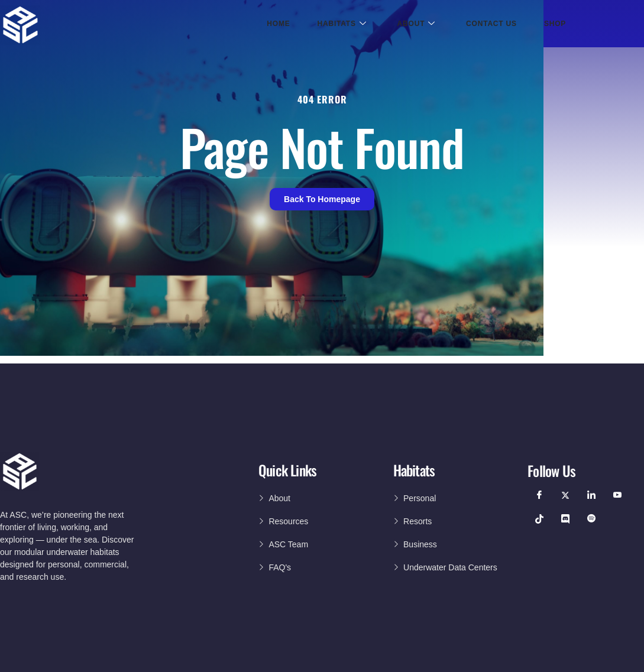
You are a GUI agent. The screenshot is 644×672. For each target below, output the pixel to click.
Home (278, 24)
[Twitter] (565, 495)
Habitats (342, 24)
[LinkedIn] (591, 495)
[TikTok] (539, 519)
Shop (555, 24)
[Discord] (565, 519)
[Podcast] (591, 519)
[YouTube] (617, 495)
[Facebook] (539, 495)
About (416, 24)
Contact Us (491, 24)
